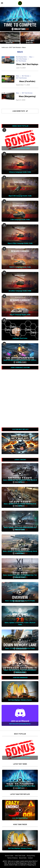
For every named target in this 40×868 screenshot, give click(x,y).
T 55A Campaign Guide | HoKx (20, 220)
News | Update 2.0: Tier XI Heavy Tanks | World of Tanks (20, 505)
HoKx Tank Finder (20, 856)
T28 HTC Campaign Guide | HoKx (20, 267)
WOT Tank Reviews (15, 47)
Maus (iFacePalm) (27, 81)
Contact (30, 858)
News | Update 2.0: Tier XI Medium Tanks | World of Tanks (20, 481)
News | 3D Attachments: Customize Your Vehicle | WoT (20, 361)
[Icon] (8, 60)
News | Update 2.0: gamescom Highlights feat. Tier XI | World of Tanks (20, 576)
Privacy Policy (31, 856)
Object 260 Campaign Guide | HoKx (20, 196)
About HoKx (23, 858)
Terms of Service (12, 858)
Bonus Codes (9, 856)
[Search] (38, 3)
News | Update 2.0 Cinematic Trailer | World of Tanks (20, 624)
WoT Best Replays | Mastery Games (20, 700)
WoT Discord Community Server (20, 724)
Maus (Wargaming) (27, 96)
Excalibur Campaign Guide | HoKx (20, 291)
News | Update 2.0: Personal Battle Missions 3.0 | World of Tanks (20, 529)
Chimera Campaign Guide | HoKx (20, 172)
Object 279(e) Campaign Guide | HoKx (20, 243)
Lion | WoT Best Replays (20, 818)
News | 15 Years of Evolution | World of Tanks (20, 648)
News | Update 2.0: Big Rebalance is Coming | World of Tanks (20, 552)
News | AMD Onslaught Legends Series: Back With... (20, 787)
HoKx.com (5, 47)
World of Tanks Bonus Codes (20, 148)
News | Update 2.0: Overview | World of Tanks (20, 601)
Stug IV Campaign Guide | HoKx (20, 315)
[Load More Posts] (20, 111)
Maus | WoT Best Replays (27, 64)
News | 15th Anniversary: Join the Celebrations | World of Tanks (20, 671)
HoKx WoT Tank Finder (20, 338)
